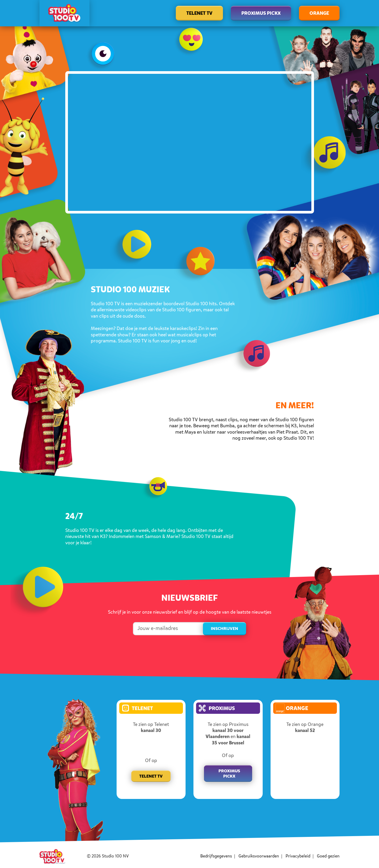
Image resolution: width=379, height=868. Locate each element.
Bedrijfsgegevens (216, 856)
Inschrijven (225, 629)
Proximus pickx (229, 774)
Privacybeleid (298, 856)
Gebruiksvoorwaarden (259, 856)
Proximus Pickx (261, 13)
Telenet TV (199, 13)
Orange (319, 13)
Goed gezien (328, 856)
